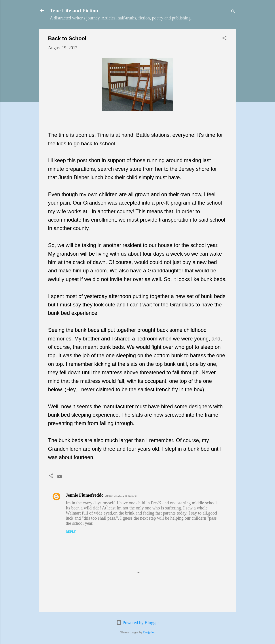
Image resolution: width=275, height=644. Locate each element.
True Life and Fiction (74, 11)
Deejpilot (149, 632)
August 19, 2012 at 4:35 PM (121, 496)
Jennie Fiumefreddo (85, 495)
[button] (224, 39)
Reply (71, 532)
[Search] (233, 12)
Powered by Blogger (137, 623)
